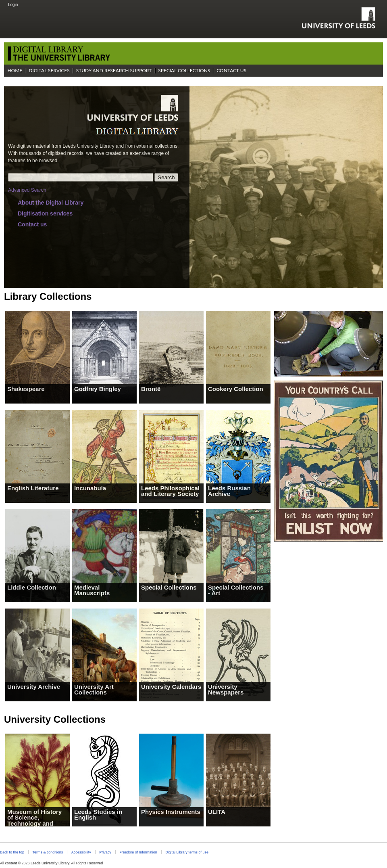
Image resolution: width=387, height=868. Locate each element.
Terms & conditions (48, 852)
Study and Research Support (114, 70)
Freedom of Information (138, 852)
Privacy (105, 852)
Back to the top (12, 852)
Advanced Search (27, 190)
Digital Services (49, 70)
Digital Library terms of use (187, 852)
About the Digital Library (51, 203)
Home (15, 70)
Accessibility (81, 852)
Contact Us (231, 70)
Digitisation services (45, 213)
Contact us (32, 224)
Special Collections (184, 70)
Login (13, 5)
